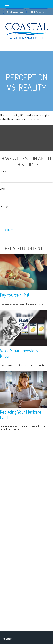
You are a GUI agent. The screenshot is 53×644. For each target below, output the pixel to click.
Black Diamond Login (15, 12)
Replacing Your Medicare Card (21, 415)
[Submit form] (9, 230)
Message (4, 206)
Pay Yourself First (15, 295)
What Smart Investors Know (19, 353)
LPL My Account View (38, 12)
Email (3, 189)
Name (3, 171)
